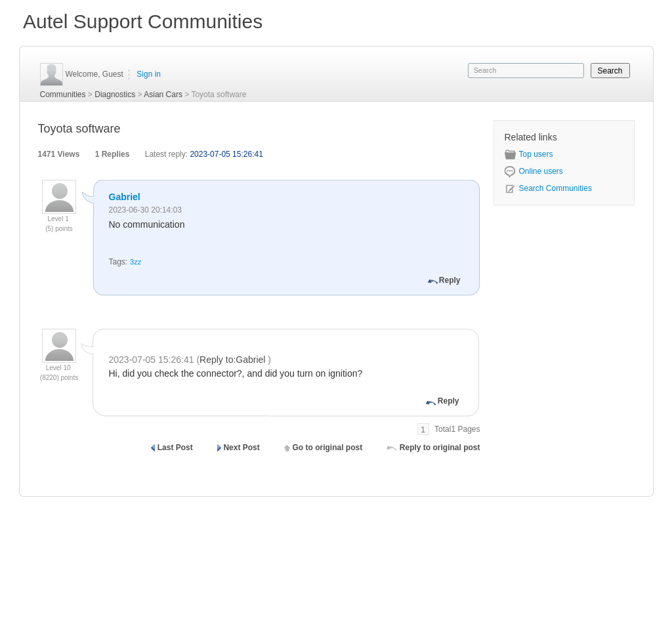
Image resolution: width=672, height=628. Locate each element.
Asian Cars (163, 94)
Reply (450, 280)
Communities (63, 94)
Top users (529, 154)
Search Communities (548, 188)
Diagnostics (115, 94)
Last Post (175, 448)
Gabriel (125, 197)
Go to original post (327, 448)
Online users (534, 171)
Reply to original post (440, 448)
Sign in (149, 74)
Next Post (241, 448)
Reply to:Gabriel (234, 360)
